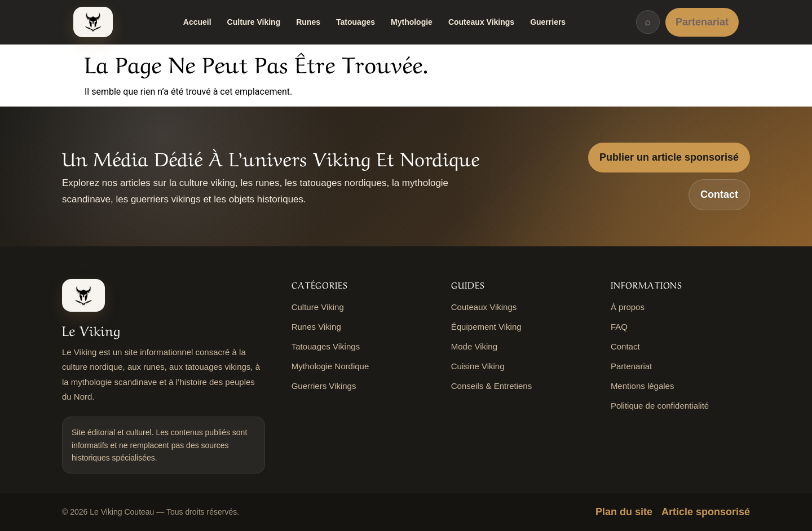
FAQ (619, 327)
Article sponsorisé (706, 512)
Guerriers (548, 22)
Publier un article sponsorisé (669, 157)
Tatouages (356, 22)
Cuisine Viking (478, 366)
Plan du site (624, 512)
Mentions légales (643, 386)
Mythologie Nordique (330, 366)
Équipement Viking (486, 327)
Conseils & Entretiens (491, 386)
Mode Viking (474, 346)
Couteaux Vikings (481, 22)
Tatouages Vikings (326, 346)
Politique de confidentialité (660, 406)
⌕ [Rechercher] (648, 22)
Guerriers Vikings (324, 386)
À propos (628, 307)
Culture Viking (254, 22)
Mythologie (412, 22)
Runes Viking (316, 327)
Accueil (197, 22)
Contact (719, 194)
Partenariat (702, 22)
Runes (308, 22)
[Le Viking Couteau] (93, 22)
